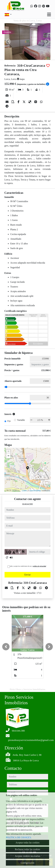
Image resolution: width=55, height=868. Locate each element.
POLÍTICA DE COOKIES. (19, 837)
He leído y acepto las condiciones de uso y (27, 566)
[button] (6, 647)
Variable (21, 420)
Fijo (9, 421)
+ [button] (8, 452)
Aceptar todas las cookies (27, 843)
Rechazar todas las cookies (28, 849)
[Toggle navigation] (49, 15)
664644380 (28, 504)
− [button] (8, 456)
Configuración (27, 863)
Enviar (27, 575)
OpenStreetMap (35, 491)
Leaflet (24, 491)
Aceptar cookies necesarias (27, 856)
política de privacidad (40, 566)
